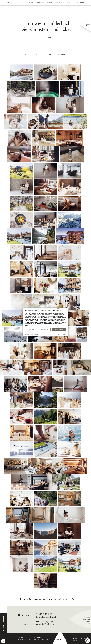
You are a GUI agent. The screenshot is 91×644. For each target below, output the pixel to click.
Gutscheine (60, 2)
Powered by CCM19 (62, 335)
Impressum (87, 617)
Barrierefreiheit (86, 615)
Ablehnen (31, 330)
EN (70, 2)
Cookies (88, 623)
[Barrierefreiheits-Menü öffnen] (3, 641)
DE (67, 2)
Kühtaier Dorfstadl (25, 640)
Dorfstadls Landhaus (41, 640)
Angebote (50, 2)
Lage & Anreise (23, 625)
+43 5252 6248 (45, 614)
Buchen (31, 2)
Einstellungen (45, 330)
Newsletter (22, 637)
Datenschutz (87, 619)
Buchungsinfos (86, 621)
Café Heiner (37, 637)
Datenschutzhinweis (35, 335)
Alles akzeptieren (59, 330)
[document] (45, 319)
